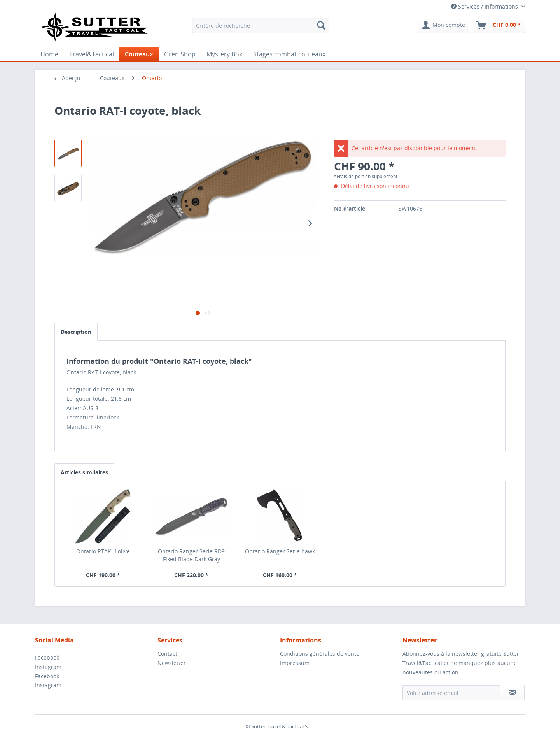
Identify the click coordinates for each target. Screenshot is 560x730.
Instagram (48, 667)
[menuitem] (261, 25)
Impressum (295, 663)
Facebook (47, 657)
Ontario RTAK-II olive (103, 551)
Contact (167, 654)
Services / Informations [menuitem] (485, 6)
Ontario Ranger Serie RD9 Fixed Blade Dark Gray (191, 555)
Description (76, 332)
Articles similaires (84, 472)
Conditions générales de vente (320, 654)
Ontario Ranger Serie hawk (280, 551)
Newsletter (172, 663)
